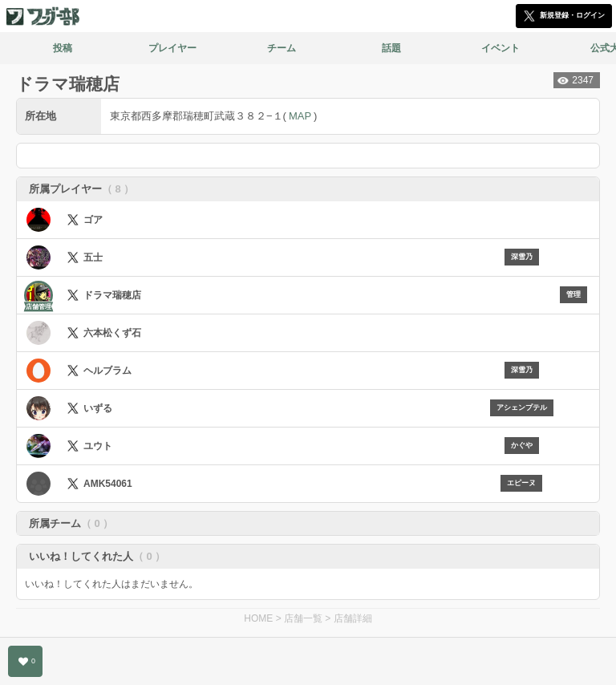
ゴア (93, 220)
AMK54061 (108, 484)
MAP (300, 116)
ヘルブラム (107, 371)
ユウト (98, 446)
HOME (258, 618)
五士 (93, 257)
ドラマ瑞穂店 (112, 295)
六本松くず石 (112, 333)
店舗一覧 (303, 618)
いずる (98, 408)
